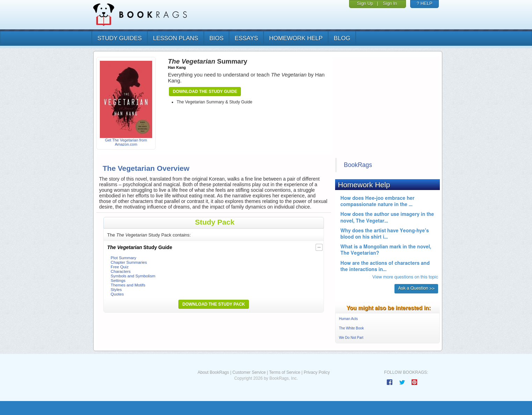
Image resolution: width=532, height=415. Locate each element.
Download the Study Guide (205, 92)
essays (246, 38)
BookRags (358, 165)
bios (217, 38)
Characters (121, 271)
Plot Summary (123, 258)
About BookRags (213, 372)
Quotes (117, 294)
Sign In (390, 3)
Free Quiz (120, 267)
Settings (118, 280)
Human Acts (348, 319)
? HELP (425, 3)
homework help (296, 38)
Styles (116, 289)
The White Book (351, 328)
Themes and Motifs (128, 285)
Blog (342, 38)
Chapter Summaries (129, 262)
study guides (120, 38)
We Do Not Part (351, 338)
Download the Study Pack (214, 304)
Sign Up (365, 3)
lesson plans (175, 38)
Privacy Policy (317, 372)
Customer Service (249, 372)
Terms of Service (285, 372)
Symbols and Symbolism (133, 276)
